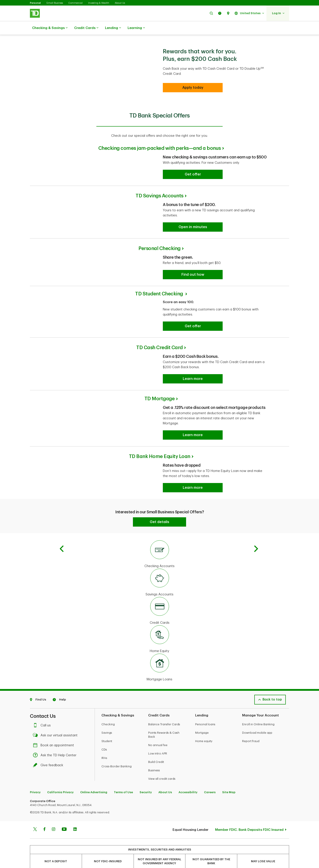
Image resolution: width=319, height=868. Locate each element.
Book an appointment (55, 745)
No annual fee (158, 745)
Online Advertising (94, 792)
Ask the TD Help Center (56, 755)
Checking (108, 724)
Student (107, 741)
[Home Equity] (159, 639)
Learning (136, 28)
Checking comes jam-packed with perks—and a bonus (160, 148)
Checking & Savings (50, 28)
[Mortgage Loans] (159, 668)
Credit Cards (86, 28)
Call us (43, 725)
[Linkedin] (75, 830)
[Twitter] (35, 830)
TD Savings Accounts (159, 196)
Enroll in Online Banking (258, 724)
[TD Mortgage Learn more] (193, 435)
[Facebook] (44, 830)
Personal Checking (159, 248)
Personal (35, 3)
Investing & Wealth (99, 3)
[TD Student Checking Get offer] (193, 326)
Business (154, 770)
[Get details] (159, 522)
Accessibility (188, 792)
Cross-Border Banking (117, 766)
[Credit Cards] (159, 611)
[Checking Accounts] (159, 554)
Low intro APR (158, 753)
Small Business (55, 3)
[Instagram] (53, 830)
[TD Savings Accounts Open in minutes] (193, 227)
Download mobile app (257, 733)
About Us (120, 3)
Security (146, 792)
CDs (104, 750)
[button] (211, 13)
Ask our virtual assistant (56, 735)
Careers (210, 792)
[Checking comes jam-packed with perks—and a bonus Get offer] (193, 174)
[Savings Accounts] (159, 583)
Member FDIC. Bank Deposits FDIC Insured (249, 830)
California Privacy (60, 792)
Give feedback (49, 765)
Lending (113, 28)
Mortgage (202, 733)
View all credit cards (162, 779)
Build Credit (156, 762)
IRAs (104, 758)
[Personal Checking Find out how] (193, 275)
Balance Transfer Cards (164, 724)
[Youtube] (64, 830)
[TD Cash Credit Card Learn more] (193, 379)
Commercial (76, 3)
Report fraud (251, 741)
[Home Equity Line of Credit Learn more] (193, 488)
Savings (107, 733)
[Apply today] (193, 88)
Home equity (204, 741)
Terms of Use (123, 792)
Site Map (229, 792)
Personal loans (205, 724)
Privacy (35, 792)
